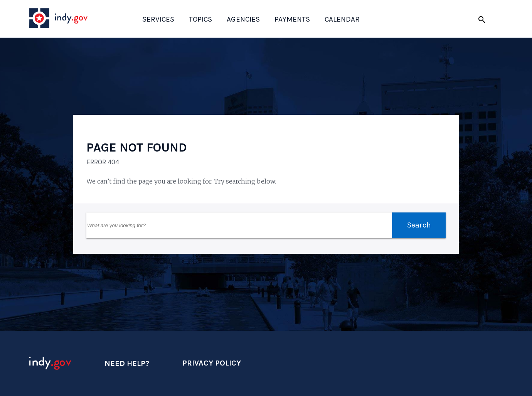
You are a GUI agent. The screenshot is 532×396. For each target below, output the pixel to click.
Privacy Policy (212, 363)
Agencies (243, 19)
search (482, 20)
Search (419, 225)
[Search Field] (239, 225)
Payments (292, 19)
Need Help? (127, 363)
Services (158, 19)
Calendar (342, 19)
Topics (200, 19)
